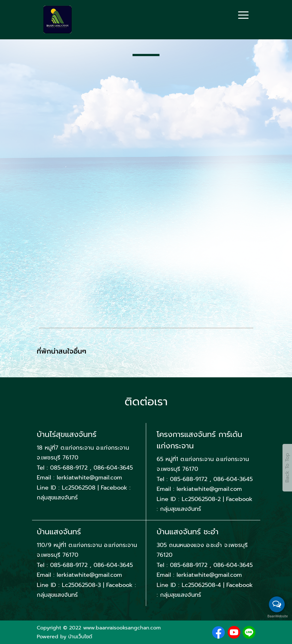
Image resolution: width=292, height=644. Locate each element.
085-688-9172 (70, 468)
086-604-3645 (113, 468)
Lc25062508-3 (81, 585)
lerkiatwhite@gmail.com (89, 478)
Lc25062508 (79, 488)
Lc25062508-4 (201, 585)
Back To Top (287, 468)
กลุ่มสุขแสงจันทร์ (57, 498)
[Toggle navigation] (243, 16)
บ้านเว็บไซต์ (80, 637)
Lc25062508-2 (201, 499)
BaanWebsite (277, 616)
